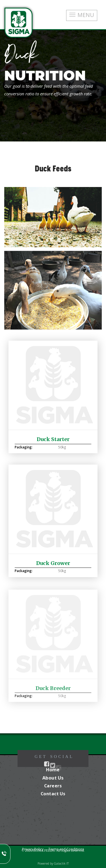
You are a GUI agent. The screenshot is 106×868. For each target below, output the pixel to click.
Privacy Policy (33, 849)
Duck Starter (53, 439)
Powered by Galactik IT (53, 863)
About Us (53, 778)
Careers (53, 786)
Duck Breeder (53, 690)
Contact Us (53, 794)
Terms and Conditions (66, 849)
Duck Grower (53, 563)
